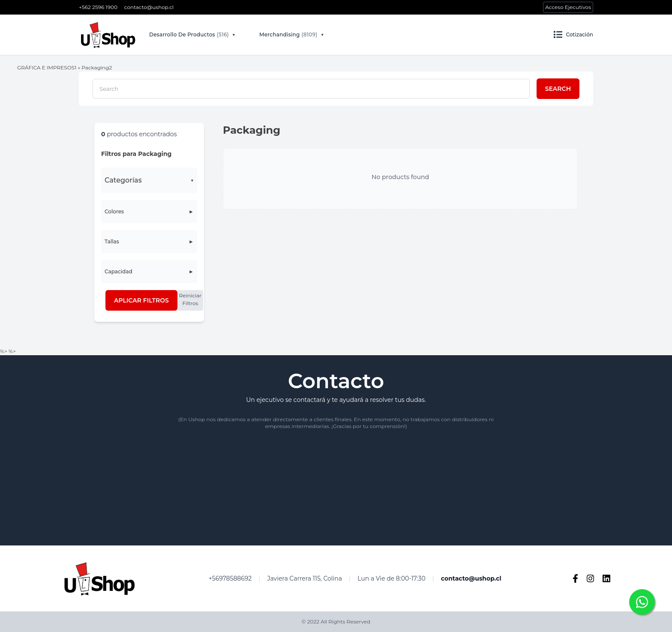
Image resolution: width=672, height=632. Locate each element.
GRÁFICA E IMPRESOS (46, 67)
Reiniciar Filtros (190, 299)
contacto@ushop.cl (149, 7)
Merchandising (288, 35)
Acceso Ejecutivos (568, 7)
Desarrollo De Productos (189, 35)
